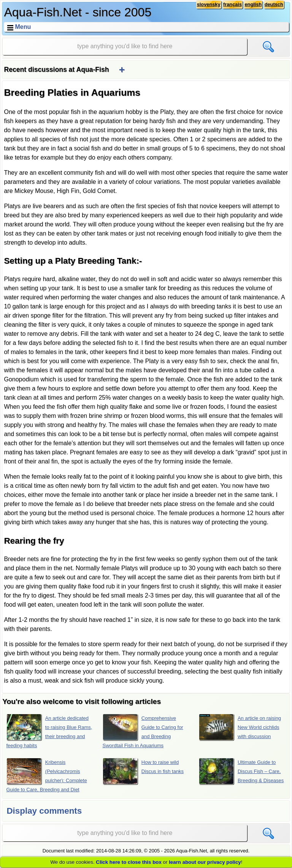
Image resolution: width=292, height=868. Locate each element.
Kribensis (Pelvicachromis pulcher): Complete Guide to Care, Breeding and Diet (47, 775)
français (232, 4)
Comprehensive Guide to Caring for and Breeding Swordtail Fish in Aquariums (143, 731)
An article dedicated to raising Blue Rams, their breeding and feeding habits (49, 731)
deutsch (274, 4)
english (253, 4)
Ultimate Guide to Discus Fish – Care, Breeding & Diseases (241, 771)
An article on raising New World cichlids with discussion (240, 727)
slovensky (209, 4)
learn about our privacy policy (205, 862)
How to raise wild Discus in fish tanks (143, 771)
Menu (23, 27)
